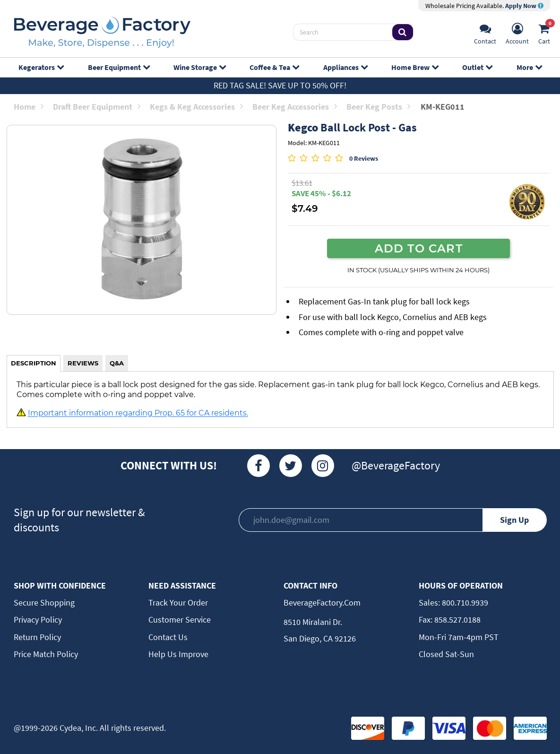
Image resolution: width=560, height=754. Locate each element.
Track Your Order (178, 602)
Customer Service (180, 620)
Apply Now (524, 6)
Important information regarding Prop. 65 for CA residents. (138, 413)
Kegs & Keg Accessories (196, 107)
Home (29, 107)
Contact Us (168, 637)
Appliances (345, 67)
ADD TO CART (419, 248)
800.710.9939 (464, 602)
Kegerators (41, 67)
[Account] (517, 32)
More (529, 67)
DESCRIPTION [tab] (34, 363)
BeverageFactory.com (322, 602)
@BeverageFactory (396, 465)
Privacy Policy (38, 620)
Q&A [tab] (117, 363)
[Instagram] (323, 466)
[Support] (485, 32)
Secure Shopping (44, 602)
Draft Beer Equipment (97, 107)
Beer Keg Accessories (295, 107)
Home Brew (415, 67)
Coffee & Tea (274, 67)
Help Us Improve (178, 654)
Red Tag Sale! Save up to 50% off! (280, 85)
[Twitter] (291, 466)
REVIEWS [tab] (83, 363)
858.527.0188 (457, 620)
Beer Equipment (119, 67)
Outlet (477, 67)
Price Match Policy (46, 654)
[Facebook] (258, 466)
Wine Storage (199, 67)
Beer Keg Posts (378, 107)
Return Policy (37, 637)
